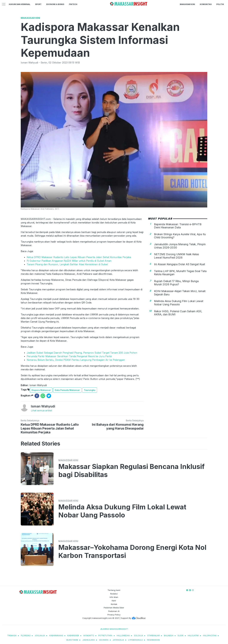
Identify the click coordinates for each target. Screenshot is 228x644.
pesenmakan (153, 640)
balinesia (169, 635)
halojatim (193, 635)
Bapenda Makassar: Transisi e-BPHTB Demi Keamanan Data (178, 226)
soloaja (138, 635)
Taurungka (90, 390)
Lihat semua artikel (41, 410)
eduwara (104, 640)
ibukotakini (72, 640)
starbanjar (153, 635)
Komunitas (206, 4)
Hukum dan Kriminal (20, 4)
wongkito (89, 635)
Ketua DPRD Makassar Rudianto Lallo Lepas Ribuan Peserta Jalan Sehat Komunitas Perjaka (79, 257)
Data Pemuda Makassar (67, 390)
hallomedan (123, 635)
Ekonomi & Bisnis (55, 4)
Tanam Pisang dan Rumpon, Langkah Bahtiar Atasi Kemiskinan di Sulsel (67, 264)
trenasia (12, 635)
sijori (180, 635)
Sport (38, 4)
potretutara (105, 635)
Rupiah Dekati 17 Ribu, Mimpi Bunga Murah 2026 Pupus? (176, 283)
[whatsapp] (43, 396)
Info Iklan (114, 597)
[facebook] (37, 396)
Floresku (26, 635)
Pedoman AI (114, 611)
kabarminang (56, 635)
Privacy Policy (114, 615)
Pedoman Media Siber (114, 608)
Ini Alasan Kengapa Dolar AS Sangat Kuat (180, 264)
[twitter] (49, 396)
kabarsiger (73, 635)
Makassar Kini (187, 4)
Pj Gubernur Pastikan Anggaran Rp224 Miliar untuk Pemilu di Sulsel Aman (69, 261)
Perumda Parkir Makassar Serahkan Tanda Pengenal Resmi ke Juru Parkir (69, 356)
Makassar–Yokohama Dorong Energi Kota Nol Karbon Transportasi (132, 551)
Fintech (73, 4)
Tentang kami (114, 590)
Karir (114, 601)
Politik (220, 4)
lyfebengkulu (135, 640)
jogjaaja (40, 635)
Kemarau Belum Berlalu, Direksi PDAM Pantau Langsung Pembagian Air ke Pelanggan (76, 360)
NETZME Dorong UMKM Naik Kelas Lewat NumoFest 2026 (176, 256)
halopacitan (210, 635)
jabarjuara (89, 640)
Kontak (114, 604)
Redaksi (114, 594)
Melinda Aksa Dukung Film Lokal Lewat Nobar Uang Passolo (179, 303)
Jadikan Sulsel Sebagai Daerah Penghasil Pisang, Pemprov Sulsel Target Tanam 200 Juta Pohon (82, 353)
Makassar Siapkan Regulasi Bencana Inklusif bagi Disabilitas (131, 471)
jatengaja (118, 640)
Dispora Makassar (41, 390)
